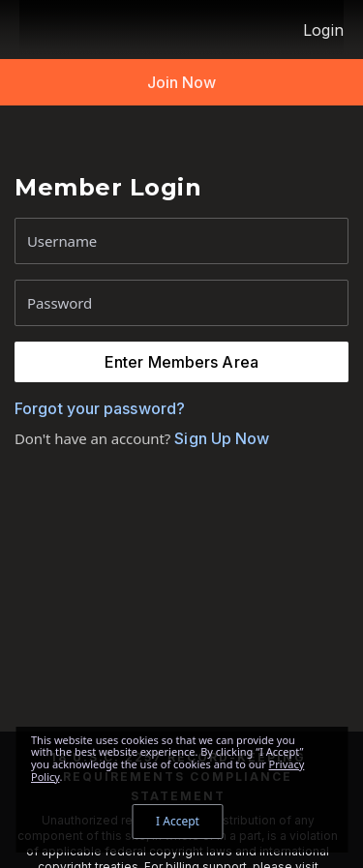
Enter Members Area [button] (181, 362)
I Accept (178, 821)
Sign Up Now (220, 438)
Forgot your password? (100, 408)
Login (323, 30)
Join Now (182, 82)
